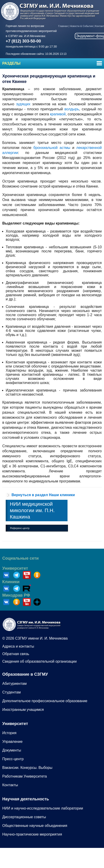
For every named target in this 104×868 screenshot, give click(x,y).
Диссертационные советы (24, 817)
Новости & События (81, 26)
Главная (63, 26)
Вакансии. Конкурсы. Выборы (27, 768)
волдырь (72, 109)
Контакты (10, 785)
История (9, 733)
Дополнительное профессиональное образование (45, 701)
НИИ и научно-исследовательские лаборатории (43, 808)
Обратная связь (16, 654)
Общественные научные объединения (35, 826)
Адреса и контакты (18, 646)
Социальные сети (21, 558)
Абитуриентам (14, 684)
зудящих (23, 104)
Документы (12, 750)
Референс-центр (20, 528)
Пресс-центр (13, 759)
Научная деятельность (26, 799)
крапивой (58, 114)
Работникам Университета (25, 776)
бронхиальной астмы (52, 148)
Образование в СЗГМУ (25, 674)
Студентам (12, 692)
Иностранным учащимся (23, 710)
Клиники (11, 582)
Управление (12, 742)
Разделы (11, 63)
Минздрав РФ (16, 595)
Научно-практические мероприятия (32, 834)
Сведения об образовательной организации (39, 661)
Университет (15, 568)
